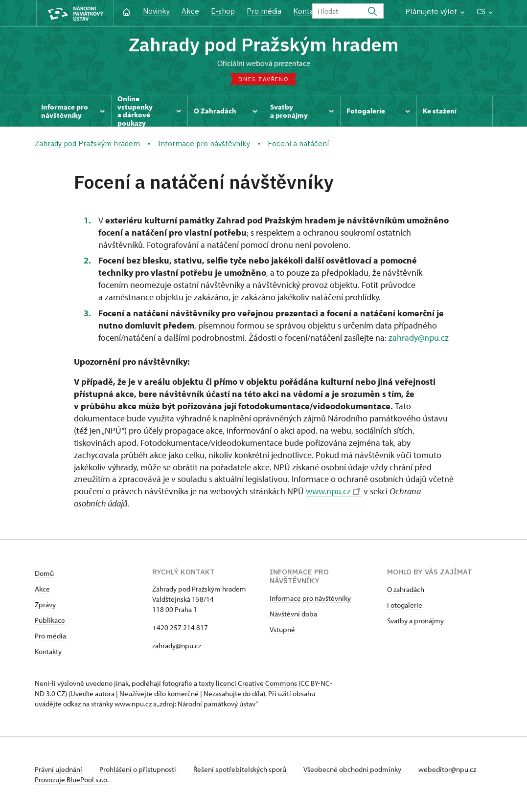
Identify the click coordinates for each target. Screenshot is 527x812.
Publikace (50, 620)
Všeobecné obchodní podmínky (353, 769)
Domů (44, 573)
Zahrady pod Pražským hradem (264, 44)
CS (485, 11)
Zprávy (45, 604)
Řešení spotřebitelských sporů (241, 769)
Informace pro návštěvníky (310, 598)
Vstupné (282, 629)
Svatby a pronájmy (415, 621)
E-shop (223, 11)
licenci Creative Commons (256, 683)
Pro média (264, 11)
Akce (190, 11)
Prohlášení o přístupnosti (138, 769)
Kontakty (48, 651)
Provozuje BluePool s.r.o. (72, 779)
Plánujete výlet (435, 11)
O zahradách (406, 589)
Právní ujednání (59, 769)
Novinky (156, 11)
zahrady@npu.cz (419, 338)
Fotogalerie (405, 605)
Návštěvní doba (293, 614)
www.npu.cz (333, 491)
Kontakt (307, 11)
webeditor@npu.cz (447, 769)
